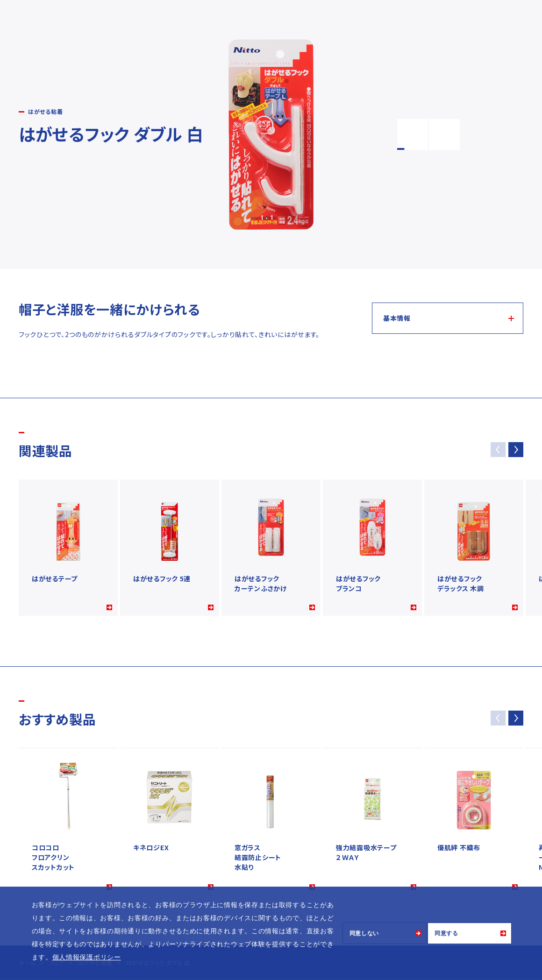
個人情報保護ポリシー (87, 957)
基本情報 (397, 318)
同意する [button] (446, 933)
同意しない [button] (364, 933)
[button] (516, 450)
